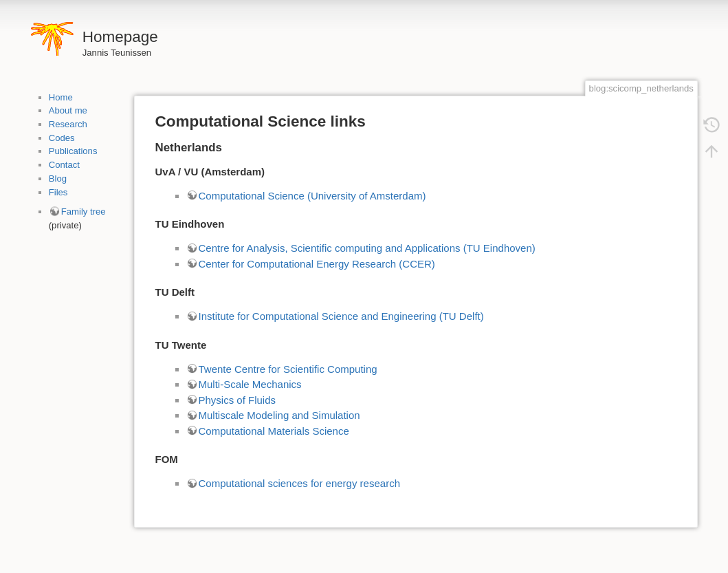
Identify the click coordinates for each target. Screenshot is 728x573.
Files (58, 192)
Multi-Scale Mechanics (250, 384)
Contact (64, 165)
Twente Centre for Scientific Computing (288, 369)
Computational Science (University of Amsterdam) (312, 196)
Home (61, 97)
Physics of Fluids (238, 400)
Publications (73, 151)
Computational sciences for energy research (299, 483)
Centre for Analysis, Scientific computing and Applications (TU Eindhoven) (367, 248)
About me (68, 110)
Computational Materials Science (274, 431)
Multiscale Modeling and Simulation (279, 415)
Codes (62, 138)
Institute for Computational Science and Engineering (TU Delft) (341, 316)
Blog (58, 179)
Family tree (84, 212)
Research (68, 124)
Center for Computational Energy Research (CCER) (317, 264)
